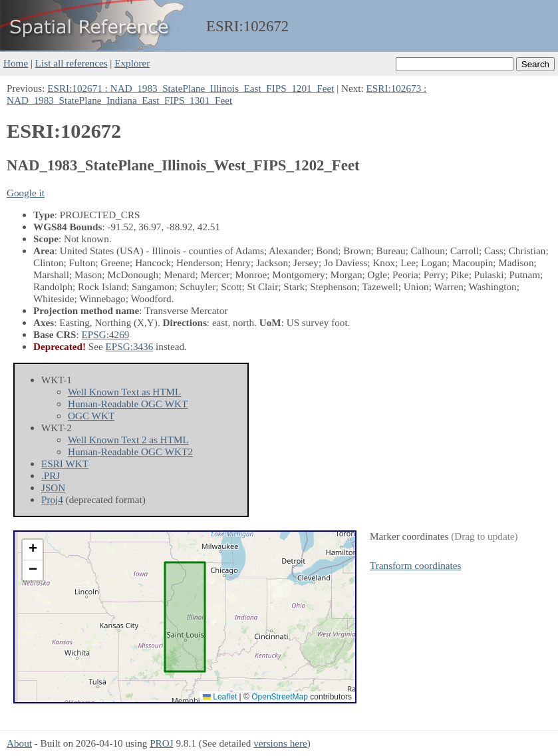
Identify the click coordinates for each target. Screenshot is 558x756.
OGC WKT (91, 416)
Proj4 (52, 499)
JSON (53, 487)
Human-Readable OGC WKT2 (130, 452)
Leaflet (220, 697)
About (19, 743)
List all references (71, 63)
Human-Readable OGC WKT (128, 404)
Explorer (132, 63)
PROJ (161, 743)
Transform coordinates (415, 565)
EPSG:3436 (130, 346)
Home (16, 63)
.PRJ (51, 475)
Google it (26, 193)
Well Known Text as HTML (124, 392)
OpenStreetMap (280, 697)
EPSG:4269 (106, 334)
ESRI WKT (65, 464)
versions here (280, 743)
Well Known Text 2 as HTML (128, 440)
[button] (33, 550)
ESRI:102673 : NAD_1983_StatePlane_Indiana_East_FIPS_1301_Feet (216, 94)
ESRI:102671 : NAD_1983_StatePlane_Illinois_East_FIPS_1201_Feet (191, 88)
